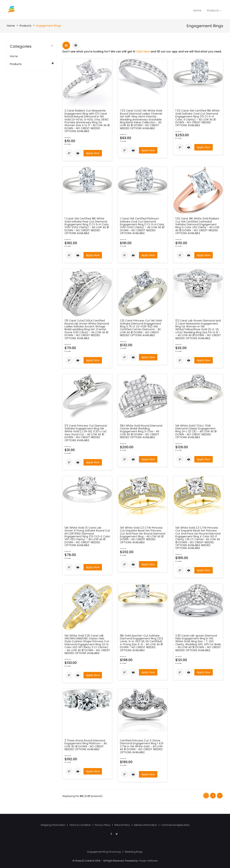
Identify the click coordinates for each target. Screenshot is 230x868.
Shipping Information (53, 825)
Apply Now (93, 153)
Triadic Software (148, 861)
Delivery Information (146, 825)
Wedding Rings (134, 852)
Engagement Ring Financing (104, 852)
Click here (143, 51)
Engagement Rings (48, 26)
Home (11, 26)
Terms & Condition (80, 825)
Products (25, 26)
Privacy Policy (103, 825)
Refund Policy (122, 825)
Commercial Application (175, 825)
